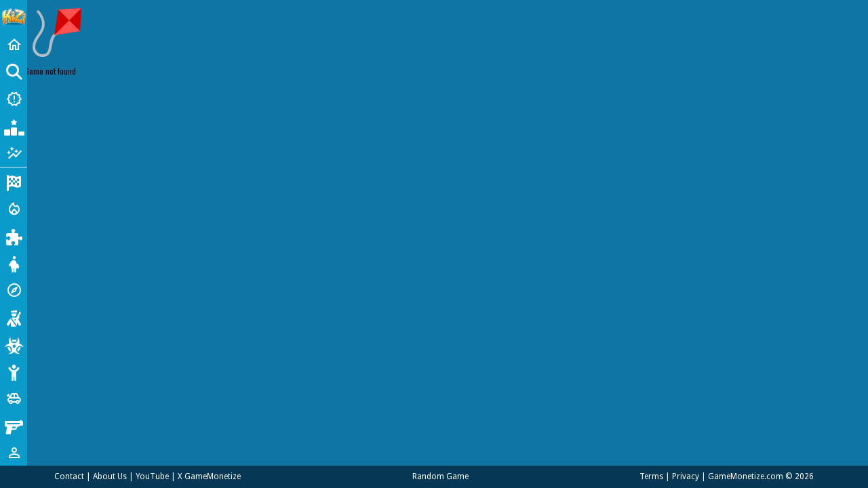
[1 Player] (14, 453)
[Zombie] (14, 344)
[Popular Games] (14, 126)
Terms (651, 476)
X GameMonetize (209, 476)
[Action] (14, 209)
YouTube (152, 476)
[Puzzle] (14, 236)
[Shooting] (14, 317)
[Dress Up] (14, 263)
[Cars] (14, 399)
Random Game (440, 476)
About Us (110, 476)
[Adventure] (14, 290)
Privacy (686, 476)
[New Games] (14, 99)
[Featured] (14, 153)
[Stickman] (14, 371)
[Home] (14, 45)
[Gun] (14, 426)
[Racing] (14, 182)
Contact (69, 476)
